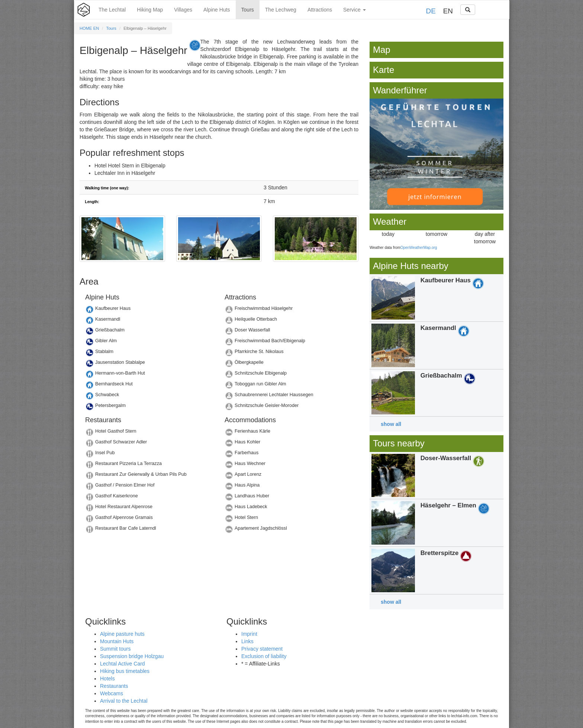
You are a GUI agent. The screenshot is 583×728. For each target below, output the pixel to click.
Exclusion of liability (264, 656)
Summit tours (115, 649)
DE (431, 11)
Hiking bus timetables (125, 671)
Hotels (107, 679)
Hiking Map (150, 10)
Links (247, 641)
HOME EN (89, 28)
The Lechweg (281, 10)
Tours (248, 10)
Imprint (249, 634)
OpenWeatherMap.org (419, 248)
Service (355, 10)
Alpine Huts (217, 10)
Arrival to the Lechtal (124, 701)
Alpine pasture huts (122, 634)
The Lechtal (112, 10)
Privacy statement (262, 649)
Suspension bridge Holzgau (132, 656)
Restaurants (114, 686)
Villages (183, 10)
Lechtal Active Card (123, 664)
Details (149, 310)
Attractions (320, 10)
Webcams (112, 693)
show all (391, 424)
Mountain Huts (117, 641)
